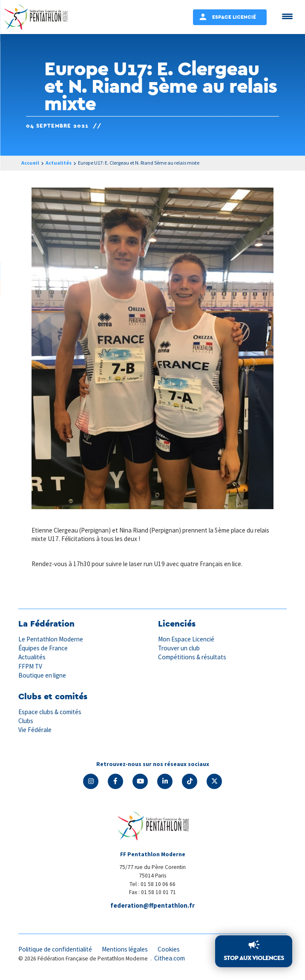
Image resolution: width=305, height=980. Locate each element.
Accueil (30, 163)
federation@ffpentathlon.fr (152, 905)
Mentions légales (125, 949)
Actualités (59, 163)
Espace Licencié (234, 17)
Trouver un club (179, 648)
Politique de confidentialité (55, 949)
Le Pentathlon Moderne (51, 639)
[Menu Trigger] (287, 16)
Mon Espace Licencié (186, 639)
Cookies (169, 949)
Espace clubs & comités (50, 712)
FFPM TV (30, 666)
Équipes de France (43, 648)
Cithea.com (170, 958)
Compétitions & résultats (192, 657)
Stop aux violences (254, 958)
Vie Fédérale (35, 730)
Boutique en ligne (42, 675)
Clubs (26, 721)
